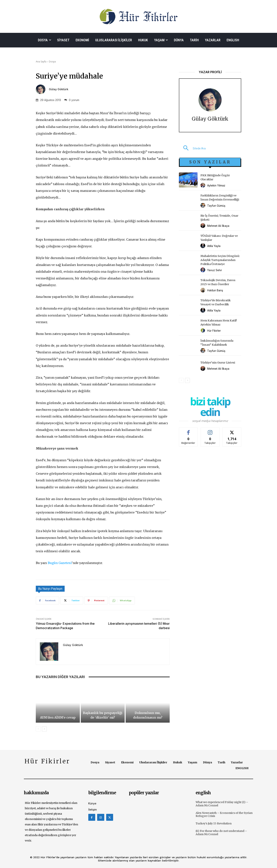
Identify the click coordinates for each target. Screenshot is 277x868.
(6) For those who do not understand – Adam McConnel (221, 833)
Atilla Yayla (214, 246)
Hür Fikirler (214, 331)
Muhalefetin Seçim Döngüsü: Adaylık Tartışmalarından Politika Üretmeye (220, 260)
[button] (192, 148)
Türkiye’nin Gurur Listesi (218, 363)
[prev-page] (38, 729)
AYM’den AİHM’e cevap (58, 717)
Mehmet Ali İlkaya (218, 226)
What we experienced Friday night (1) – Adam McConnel (222, 804)
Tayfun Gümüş (216, 206)
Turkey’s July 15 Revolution (214, 823)
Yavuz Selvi (214, 270)
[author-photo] (203, 185)
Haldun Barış (215, 290)
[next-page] (44, 729)
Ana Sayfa (41, 62)
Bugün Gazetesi (60, 563)
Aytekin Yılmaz (216, 185)
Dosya (52, 62)
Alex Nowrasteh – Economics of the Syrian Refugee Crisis (224, 815)
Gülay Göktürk (59, 89)
